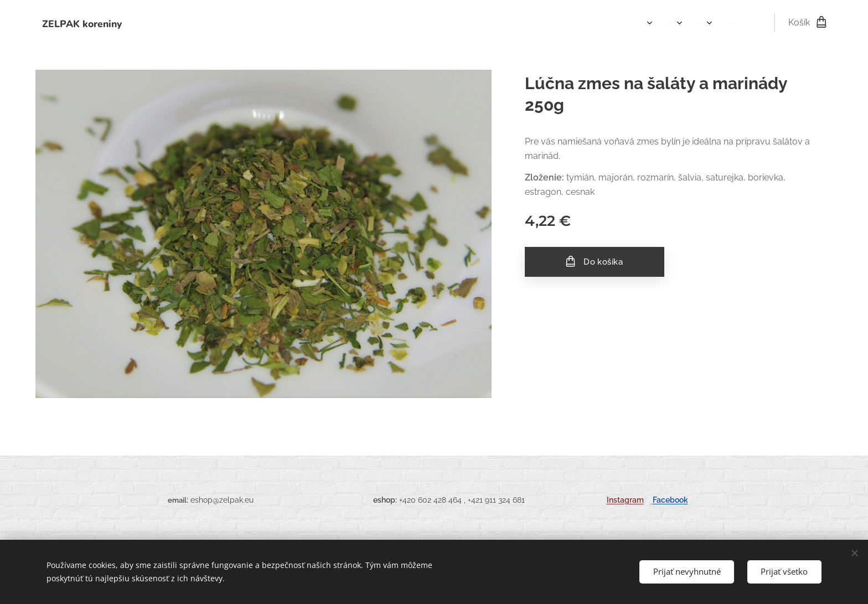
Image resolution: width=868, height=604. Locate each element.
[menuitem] (652, 23)
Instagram (625, 500)
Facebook (670, 500)
